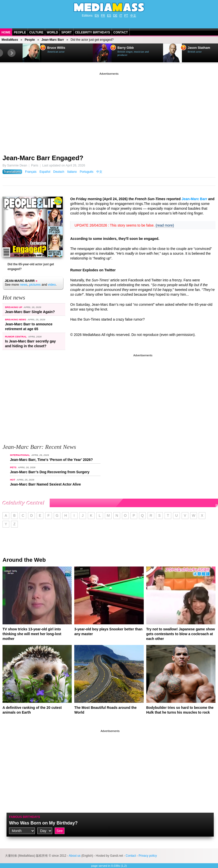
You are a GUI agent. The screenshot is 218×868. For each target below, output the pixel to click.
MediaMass (10, 40)
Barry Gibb (126, 48)
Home (6, 32)
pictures (35, 285)
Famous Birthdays (25, 817)
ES (109, 16)
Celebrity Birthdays (93, 32)
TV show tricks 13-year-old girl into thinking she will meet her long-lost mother (32, 634)
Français (31, 172)
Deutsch (59, 172)
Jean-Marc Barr (53, 40)
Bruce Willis (56, 48)
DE (115, 16)
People (20, 32)
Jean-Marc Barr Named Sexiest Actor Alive (45, 484)
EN (97, 16)
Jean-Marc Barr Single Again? (30, 312)
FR (103, 16)
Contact (121, 32)
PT (126, 16)
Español (45, 172)
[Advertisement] (109, 111)
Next (12, 53)
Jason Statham (199, 48)
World (52, 32)
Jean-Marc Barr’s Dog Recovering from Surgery (50, 472)
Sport (66, 32)
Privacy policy (148, 856)
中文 (133, 16)
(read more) (165, 225)
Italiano (72, 172)
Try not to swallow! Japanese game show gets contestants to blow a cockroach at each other (181, 634)
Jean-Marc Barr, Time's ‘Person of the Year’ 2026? (51, 460)
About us (75, 856)
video (52, 285)
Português (87, 172)
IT (121, 16)
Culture (36, 32)
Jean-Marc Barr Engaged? (43, 158)
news (24, 285)
